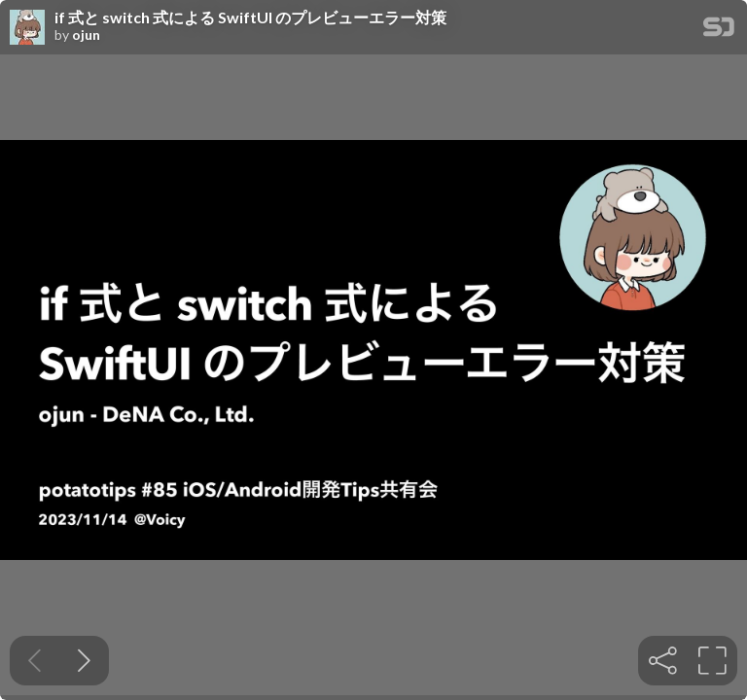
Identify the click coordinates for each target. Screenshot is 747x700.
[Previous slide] (35, 661)
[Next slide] (84, 661)
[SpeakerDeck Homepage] (719, 31)
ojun (86, 35)
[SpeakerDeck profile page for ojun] (27, 28)
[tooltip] (663, 661)
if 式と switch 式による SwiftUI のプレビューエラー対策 (250, 17)
